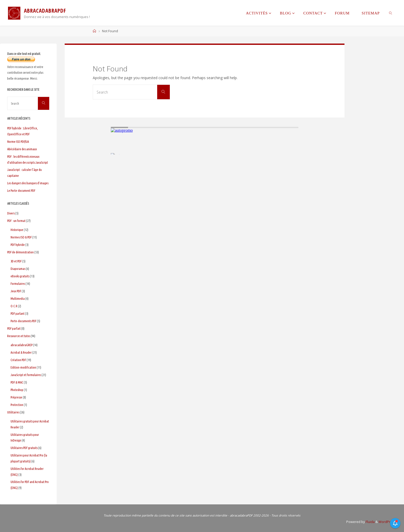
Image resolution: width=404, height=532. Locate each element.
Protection (17, 405)
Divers (11, 213)
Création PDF (18, 360)
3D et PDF (16, 261)
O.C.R (14, 306)
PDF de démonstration (20, 252)
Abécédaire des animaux (22, 149)
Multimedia (18, 298)
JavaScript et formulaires (26, 375)
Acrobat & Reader (21, 352)
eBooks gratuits (20, 276)
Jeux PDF (16, 291)
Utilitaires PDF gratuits (24, 448)
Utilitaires (13, 412)
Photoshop (17, 390)
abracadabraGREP (22, 345)
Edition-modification (23, 367)
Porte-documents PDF (23, 321)
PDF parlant (18, 313)
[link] (391, 13)
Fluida (370, 522)
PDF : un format (16, 221)
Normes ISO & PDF (21, 237)
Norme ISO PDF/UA (18, 142)
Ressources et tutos (19, 336)
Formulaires (18, 284)
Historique (17, 230)
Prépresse (16, 397)
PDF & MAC (17, 382)
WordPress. (388, 522)
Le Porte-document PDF (21, 190)
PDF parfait (14, 328)
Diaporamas (18, 269)
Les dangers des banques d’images (28, 183)
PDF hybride (18, 245)
